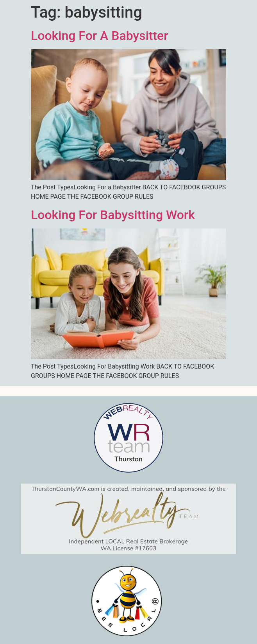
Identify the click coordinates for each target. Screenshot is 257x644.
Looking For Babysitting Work (113, 215)
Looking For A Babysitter (100, 36)
